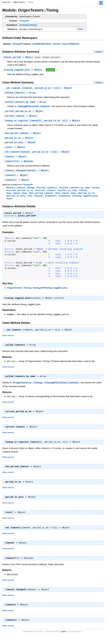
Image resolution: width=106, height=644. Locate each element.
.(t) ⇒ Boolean (19, 163)
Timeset (56, 44)
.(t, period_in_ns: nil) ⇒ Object (42, 122)
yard (63, 639)
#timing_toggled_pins (85, 199)
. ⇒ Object (24, 112)
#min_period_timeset (41, 196)
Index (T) (6, 2)
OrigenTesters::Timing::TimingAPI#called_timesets (46, 387)
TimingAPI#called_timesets (34, 107)
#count (96, 190)
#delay (83, 193)
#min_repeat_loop (65, 196)
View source (8, 339)
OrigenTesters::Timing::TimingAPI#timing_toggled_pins (37, 291)
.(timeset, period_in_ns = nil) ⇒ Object (38, 88)
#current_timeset (45, 193)
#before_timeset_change (20, 190)
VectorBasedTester (28, 25)
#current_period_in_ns (20, 193)
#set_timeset (35, 199)
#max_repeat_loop (17, 196)
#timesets (64, 199)
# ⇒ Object (19, 57)
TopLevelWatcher (70, 44)
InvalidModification (41, 44)
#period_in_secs (16, 199)
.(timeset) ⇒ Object (27, 173)
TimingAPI (24, 21)
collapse (98, 52)
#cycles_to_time (67, 193)
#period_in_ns (86, 196)
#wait (9, 202)
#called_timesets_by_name (74, 190)
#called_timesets (47, 190)
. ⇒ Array (20, 93)
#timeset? (51, 199)
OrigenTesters (19, 2)
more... (81, 29)
